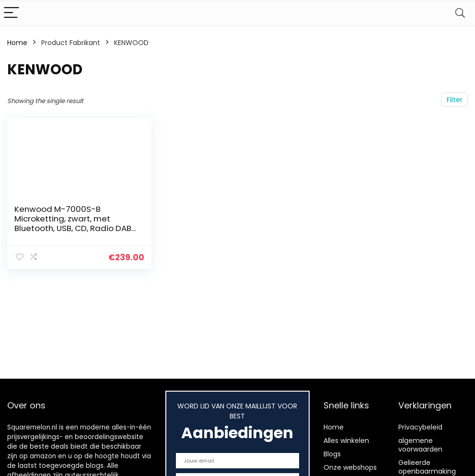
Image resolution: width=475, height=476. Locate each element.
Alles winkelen (346, 441)
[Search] (460, 13)
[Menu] (12, 13)
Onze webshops (350, 467)
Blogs (332, 454)
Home (17, 43)
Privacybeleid (420, 427)
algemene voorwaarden (420, 445)
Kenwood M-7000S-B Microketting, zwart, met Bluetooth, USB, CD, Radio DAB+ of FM (75, 223)
